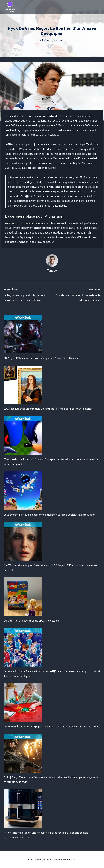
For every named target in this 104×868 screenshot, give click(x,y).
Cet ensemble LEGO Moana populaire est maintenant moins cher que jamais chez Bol (52, 727)
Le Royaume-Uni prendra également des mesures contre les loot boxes (27, 294)
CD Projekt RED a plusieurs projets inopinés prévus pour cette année (42, 358)
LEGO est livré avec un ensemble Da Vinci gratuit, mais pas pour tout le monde (48, 409)
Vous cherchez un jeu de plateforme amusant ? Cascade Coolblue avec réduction (49, 515)
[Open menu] (97, 7)
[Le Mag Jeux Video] (10, 7)
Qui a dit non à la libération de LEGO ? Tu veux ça (31, 621)
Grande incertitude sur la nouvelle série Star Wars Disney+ (77, 294)
